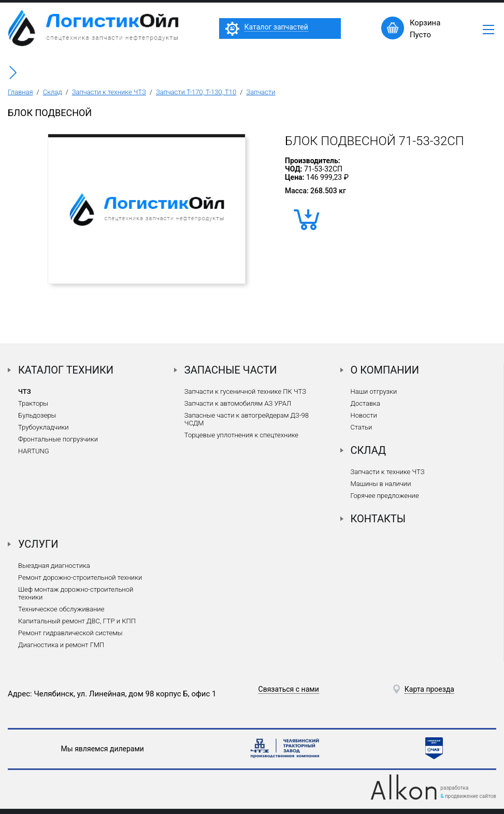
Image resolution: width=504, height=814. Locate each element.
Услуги (38, 544)
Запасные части (231, 370)
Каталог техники (66, 370)
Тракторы (33, 403)
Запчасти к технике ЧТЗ (109, 92)
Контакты (378, 519)
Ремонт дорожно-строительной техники (80, 577)
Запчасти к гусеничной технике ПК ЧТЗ (245, 391)
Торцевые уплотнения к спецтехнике (241, 435)
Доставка (365, 403)
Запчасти (261, 92)
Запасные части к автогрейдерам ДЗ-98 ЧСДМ (247, 419)
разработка (454, 788)
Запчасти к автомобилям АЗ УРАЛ (238, 403)
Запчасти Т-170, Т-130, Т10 (196, 92)
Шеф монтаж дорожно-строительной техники (76, 593)
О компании (385, 370)
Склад (53, 92)
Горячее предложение (385, 496)
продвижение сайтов (471, 796)
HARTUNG (34, 451)
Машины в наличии (381, 484)
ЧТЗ (25, 391)
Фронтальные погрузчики (58, 439)
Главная (20, 92)
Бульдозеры (37, 415)
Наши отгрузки (374, 391)
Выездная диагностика (54, 566)
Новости (364, 415)
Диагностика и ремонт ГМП (61, 645)
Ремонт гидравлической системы (70, 633)
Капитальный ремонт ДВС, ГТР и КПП (77, 621)
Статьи (362, 427)
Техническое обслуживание (61, 609)
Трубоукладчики (44, 427)
